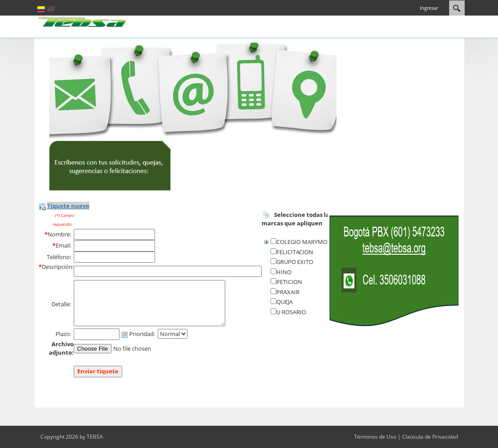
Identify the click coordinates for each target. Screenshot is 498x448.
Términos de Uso (375, 437)
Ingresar (429, 8)
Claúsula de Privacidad (430, 437)
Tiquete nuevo (68, 206)
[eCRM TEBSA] (83, 23)
